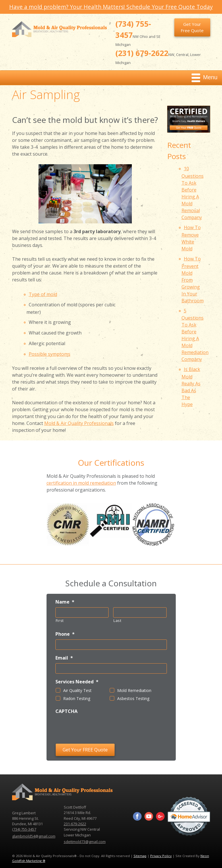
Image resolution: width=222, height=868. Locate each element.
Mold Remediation (134, 690)
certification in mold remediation (81, 483)
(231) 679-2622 (142, 53)
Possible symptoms (50, 354)
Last (117, 620)
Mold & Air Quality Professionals (79, 423)
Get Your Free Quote (192, 27)
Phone (65, 634)
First (60, 620)
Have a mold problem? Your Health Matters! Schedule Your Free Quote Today (111, 7)
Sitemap (140, 856)
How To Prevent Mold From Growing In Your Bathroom (193, 280)
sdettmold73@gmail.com (85, 842)
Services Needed (77, 682)
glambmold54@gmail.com (34, 836)
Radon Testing (77, 698)
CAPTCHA (66, 711)
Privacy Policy (161, 856)
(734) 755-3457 (24, 829)
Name (65, 602)
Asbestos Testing (133, 698)
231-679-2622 (75, 824)
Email (64, 658)
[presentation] (99, 728)
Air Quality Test (77, 690)
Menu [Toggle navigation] (204, 78)
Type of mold (43, 294)
